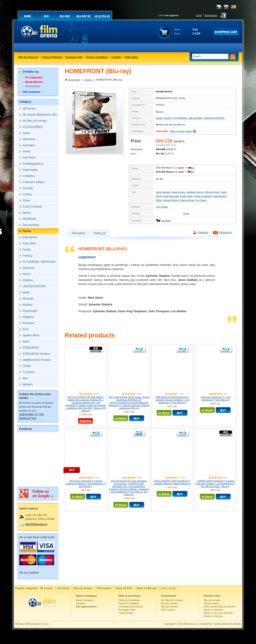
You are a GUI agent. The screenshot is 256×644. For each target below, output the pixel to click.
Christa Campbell (203, 196)
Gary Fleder (162, 207)
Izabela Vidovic (171, 200)
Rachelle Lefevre (195, 192)
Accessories (33, 86)
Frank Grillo (186, 196)
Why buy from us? (29, 57)
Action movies (169, 588)
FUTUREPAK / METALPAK (187, 118)
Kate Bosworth (171, 196)
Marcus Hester (188, 200)
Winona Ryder (212, 192)
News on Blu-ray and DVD (218, 613)
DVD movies (168, 610)
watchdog (166, 220)
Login (199, 15)
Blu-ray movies (169, 603)
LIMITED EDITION (214, 118)
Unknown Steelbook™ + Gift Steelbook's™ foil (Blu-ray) (215, 398)
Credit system (126, 613)
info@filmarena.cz (36, 524)
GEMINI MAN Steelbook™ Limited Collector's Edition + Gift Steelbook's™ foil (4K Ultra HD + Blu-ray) (215, 483)
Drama (88, 80)
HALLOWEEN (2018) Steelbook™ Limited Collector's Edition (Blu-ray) (172, 482)
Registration (211, 15)
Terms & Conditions (97, 57)
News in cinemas (213, 610)
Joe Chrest (201, 200)
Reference (225, 233)
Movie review (211, 603)
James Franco (178, 192)
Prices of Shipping (52, 57)
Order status (131, 57)
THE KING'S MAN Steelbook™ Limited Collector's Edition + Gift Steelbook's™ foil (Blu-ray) (172, 400)
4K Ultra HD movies (172, 600)
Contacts (116, 57)
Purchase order (74, 57)
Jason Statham (163, 192)
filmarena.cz (191, 624)
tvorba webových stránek (227, 624)
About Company (85, 600)
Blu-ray (160, 111)
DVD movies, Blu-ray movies (220, 607)
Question (203, 233)
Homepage (74, 80)
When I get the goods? (181, 131)
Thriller (168, 118)
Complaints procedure (131, 607)
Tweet (186, 213)
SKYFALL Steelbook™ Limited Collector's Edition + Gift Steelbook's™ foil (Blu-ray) (86, 483)
